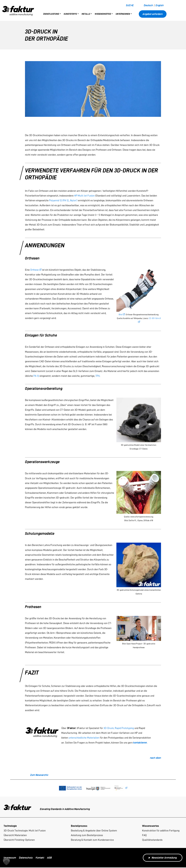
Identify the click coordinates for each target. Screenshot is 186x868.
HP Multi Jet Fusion (84, 196)
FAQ (144, 835)
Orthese (34, 270)
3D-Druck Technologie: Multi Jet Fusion (25, 831)
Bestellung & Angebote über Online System (94, 831)
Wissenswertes (103, 14)
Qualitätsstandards (152, 840)
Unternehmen (123, 14)
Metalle (86, 14)
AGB (49, 858)
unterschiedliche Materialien (84, 738)
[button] (6, 862)
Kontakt (40, 858)
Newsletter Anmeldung (163, 858)
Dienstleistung (51, 14)
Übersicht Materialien (15, 835)
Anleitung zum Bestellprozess (87, 835)
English (160, 5)
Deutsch (148, 5)
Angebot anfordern (153, 14)
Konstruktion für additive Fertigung (161, 831)
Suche (130, 5)
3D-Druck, (109, 728)
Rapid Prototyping (124, 728)
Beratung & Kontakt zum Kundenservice (92, 840)
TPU (98, 376)
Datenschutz (26, 858)
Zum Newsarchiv (39, 775)
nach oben (155, 758)
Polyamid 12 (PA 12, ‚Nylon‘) (63, 200)
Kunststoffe (70, 14)
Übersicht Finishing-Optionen (19, 840)
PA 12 (36, 376)
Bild (120, 315)
